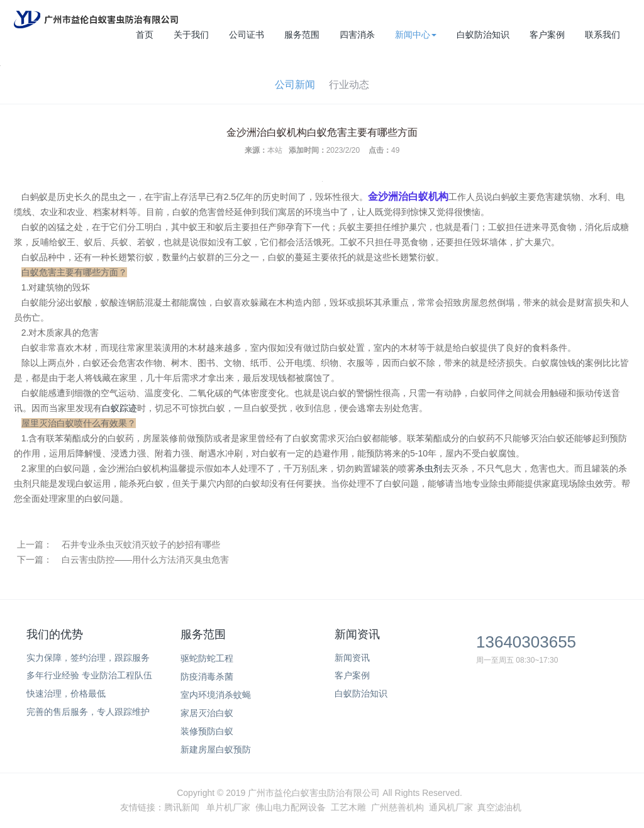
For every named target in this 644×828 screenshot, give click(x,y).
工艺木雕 (348, 807)
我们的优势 (55, 634)
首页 (145, 35)
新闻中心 (416, 35)
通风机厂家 (451, 807)
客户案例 (547, 35)
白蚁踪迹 (119, 408)
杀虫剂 (429, 468)
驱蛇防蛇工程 (207, 658)
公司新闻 (295, 85)
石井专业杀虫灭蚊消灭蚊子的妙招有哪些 (141, 544)
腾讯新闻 (182, 807)
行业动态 (349, 85)
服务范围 (302, 35)
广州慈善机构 (397, 807)
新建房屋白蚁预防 (216, 749)
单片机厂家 (228, 807)
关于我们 (191, 35)
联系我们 (602, 35)
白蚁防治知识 (483, 35)
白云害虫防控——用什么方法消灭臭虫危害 (145, 560)
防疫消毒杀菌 (207, 676)
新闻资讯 (357, 634)
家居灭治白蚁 (207, 713)
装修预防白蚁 (207, 731)
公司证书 (247, 35)
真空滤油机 (499, 807)
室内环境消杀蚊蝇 (216, 695)
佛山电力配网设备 (291, 807)
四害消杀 (357, 35)
